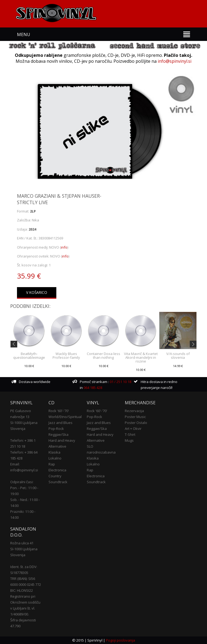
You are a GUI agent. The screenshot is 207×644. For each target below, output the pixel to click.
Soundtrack (58, 482)
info (64, 247)
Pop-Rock (56, 429)
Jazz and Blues (61, 423)
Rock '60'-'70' (59, 411)
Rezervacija (134, 411)
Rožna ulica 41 (22, 543)
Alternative (57, 446)
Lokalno (55, 458)
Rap (52, 464)
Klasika (54, 452)
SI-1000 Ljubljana (24, 423)
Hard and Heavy (62, 440)
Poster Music (135, 417)
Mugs (129, 440)
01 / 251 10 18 (120, 382)
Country (55, 476)
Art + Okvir (133, 429)
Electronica (57, 470)
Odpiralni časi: (22, 482)
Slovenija (18, 429)
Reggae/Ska (58, 434)
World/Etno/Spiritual (65, 417)
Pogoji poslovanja (120, 640)
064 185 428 (93, 388)
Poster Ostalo (136, 423)
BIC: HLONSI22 (22, 590)
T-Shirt (130, 434)
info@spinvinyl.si (175, 61)
